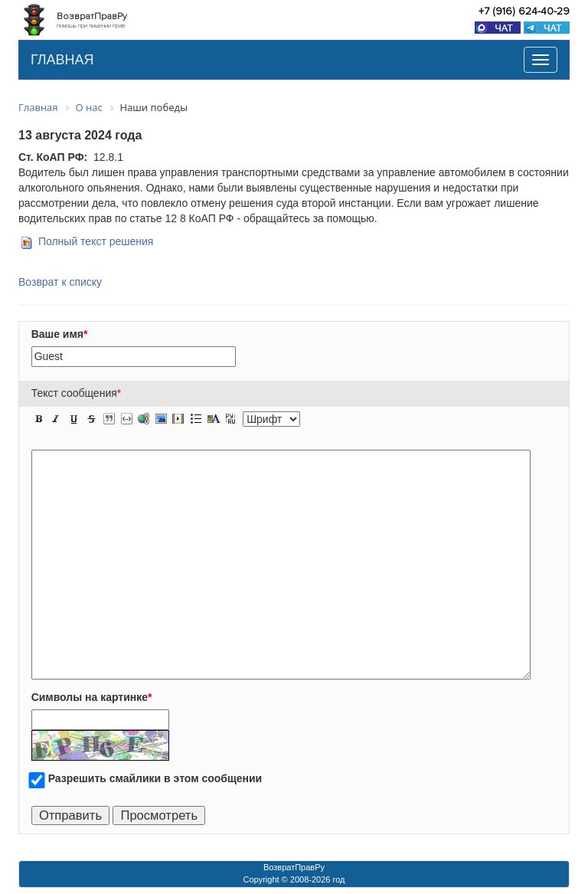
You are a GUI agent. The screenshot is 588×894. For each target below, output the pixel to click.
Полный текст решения (96, 241)
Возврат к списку (60, 282)
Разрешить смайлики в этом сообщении (155, 778)
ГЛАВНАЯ (62, 60)
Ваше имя (60, 334)
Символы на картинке (92, 697)
